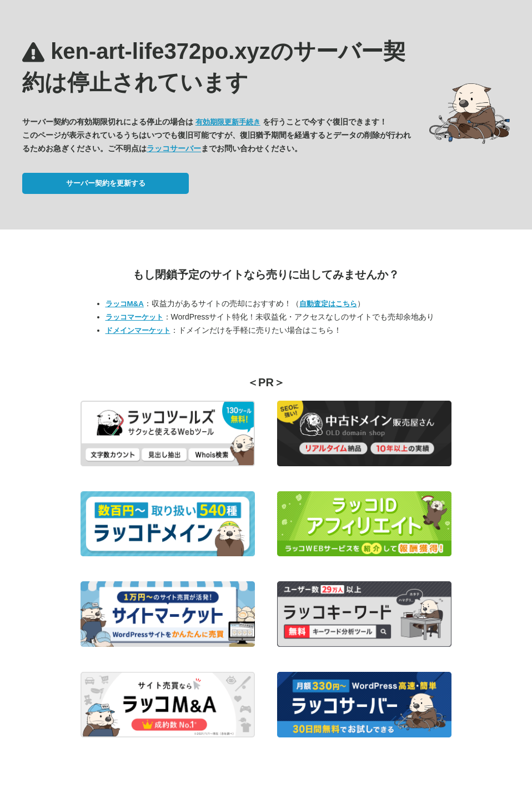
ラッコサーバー (174, 148)
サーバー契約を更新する (106, 183)
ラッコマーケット (134, 317)
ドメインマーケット (138, 330)
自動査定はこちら (328, 304)
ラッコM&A (125, 304)
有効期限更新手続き (228, 122)
